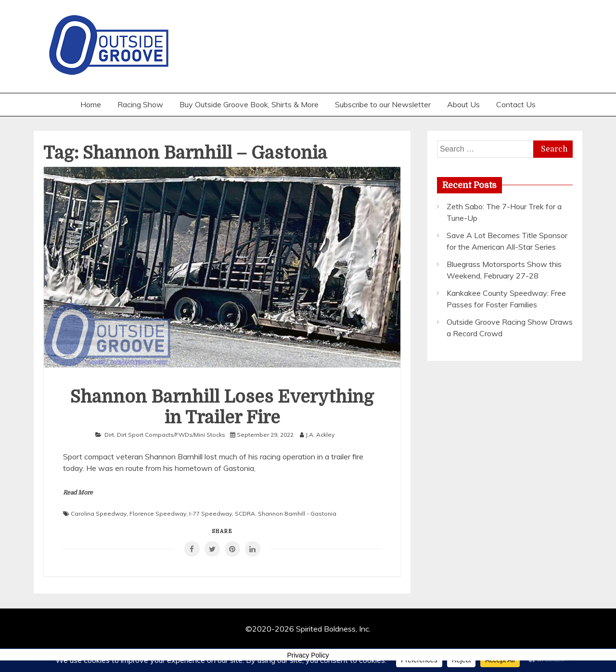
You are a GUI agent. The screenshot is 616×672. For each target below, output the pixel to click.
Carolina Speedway (99, 514)
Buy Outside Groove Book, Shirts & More (249, 104)
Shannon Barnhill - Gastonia (297, 514)
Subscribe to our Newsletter (383, 104)
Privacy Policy (308, 655)
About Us (463, 104)
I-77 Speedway (211, 514)
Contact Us (516, 104)
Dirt (109, 435)
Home (91, 104)
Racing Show (140, 104)
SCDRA (245, 514)
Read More (78, 493)
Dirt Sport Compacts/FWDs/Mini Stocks (171, 435)
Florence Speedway (158, 514)
